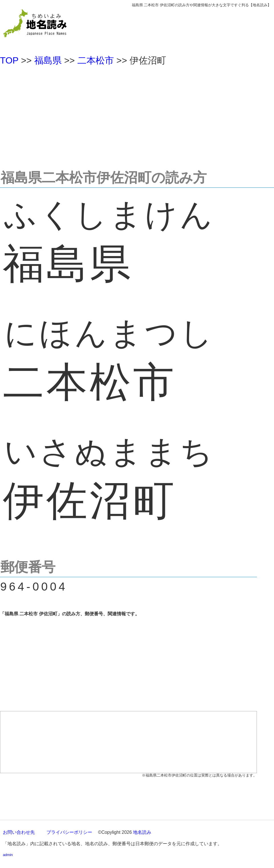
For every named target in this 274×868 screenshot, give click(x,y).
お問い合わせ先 (19, 832)
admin (8, 855)
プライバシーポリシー (69, 832)
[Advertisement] (137, 115)
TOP (9, 60)
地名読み (142, 832)
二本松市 (96, 60)
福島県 (48, 60)
